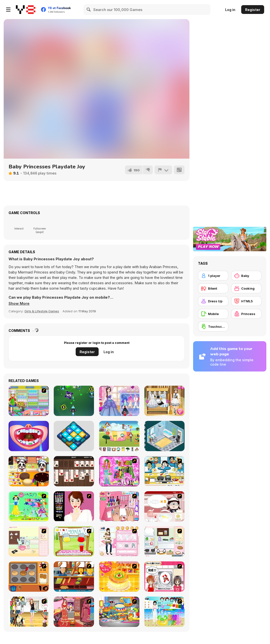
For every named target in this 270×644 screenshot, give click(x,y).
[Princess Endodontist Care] (29, 436)
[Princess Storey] (29, 506)
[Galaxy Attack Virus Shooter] (74, 401)
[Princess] (246, 314)
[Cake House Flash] (119, 577)
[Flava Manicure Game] (119, 506)
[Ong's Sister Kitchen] (119, 612)
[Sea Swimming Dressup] (164, 612)
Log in (230, 10)
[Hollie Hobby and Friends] (74, 541)
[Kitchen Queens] (164, 577)
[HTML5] (246, 301)
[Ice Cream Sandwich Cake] (29, 401)
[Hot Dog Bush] (74, 577)
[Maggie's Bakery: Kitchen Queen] (164, 506)
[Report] (163, 170)
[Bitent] (213, 288)
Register (253, 10)
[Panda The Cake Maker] (29, 471)
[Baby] (246, 276)
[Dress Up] (213, 301)
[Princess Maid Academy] (164, 401)
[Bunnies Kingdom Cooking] (29, 541)
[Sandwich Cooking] (164, 541)
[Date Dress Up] (119, 541)
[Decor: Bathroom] (164, 436)
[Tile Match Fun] (74, 436)
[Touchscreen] (213, 327)
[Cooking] (29, 577)
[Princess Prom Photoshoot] (119, 401)
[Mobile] (213, 314)
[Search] (89, 10)
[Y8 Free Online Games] (26, 10)
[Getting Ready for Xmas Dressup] (29, 612)
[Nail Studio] (74, 506)
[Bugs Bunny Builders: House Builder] (119, 436)
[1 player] (213, 276)
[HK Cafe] (164, 471)
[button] (19, 304)
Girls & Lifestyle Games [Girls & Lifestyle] (42, 311)
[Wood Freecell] (74, 471)
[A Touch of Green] (119, 471)
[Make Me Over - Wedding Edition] (74, 612)
